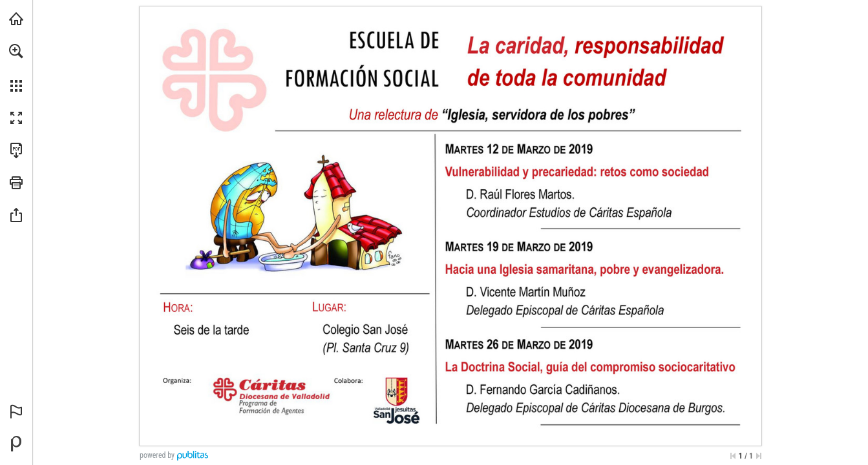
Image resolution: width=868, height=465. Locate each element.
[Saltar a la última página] (759, 456)
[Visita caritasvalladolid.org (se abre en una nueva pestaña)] (16, 19)
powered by (157, 455)
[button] (16, 51)
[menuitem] (16, 68)
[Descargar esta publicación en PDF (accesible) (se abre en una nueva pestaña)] (16, 150)
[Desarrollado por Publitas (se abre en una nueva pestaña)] (16, 444)
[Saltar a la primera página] (733, 456)
